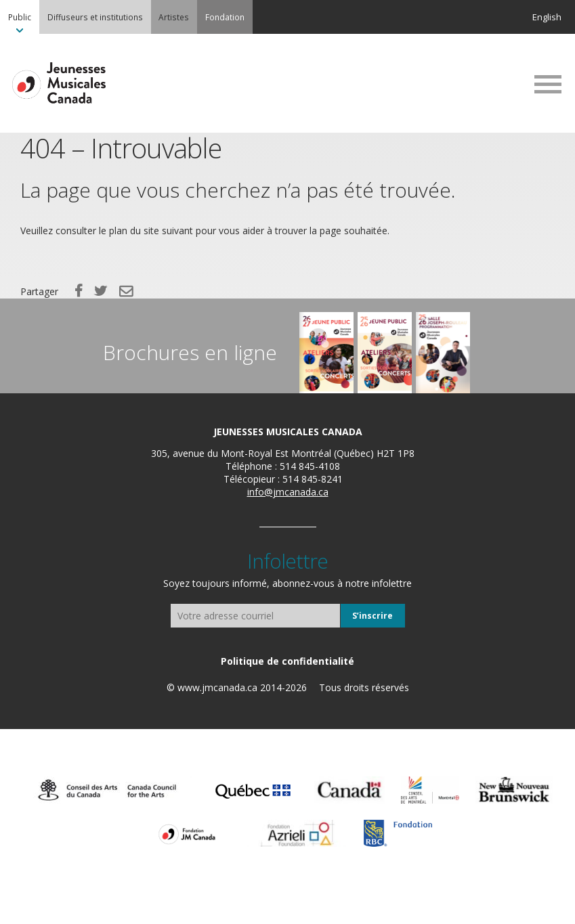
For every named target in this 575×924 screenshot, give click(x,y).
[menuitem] (20, 17)
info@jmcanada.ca (288, 492)
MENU (548, 84)
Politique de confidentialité (287, 661)
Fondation (225, 17)
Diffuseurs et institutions (95, 17)
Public (20, 17)
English (547, 17)
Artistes (174, 17)
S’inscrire (372, 616)
